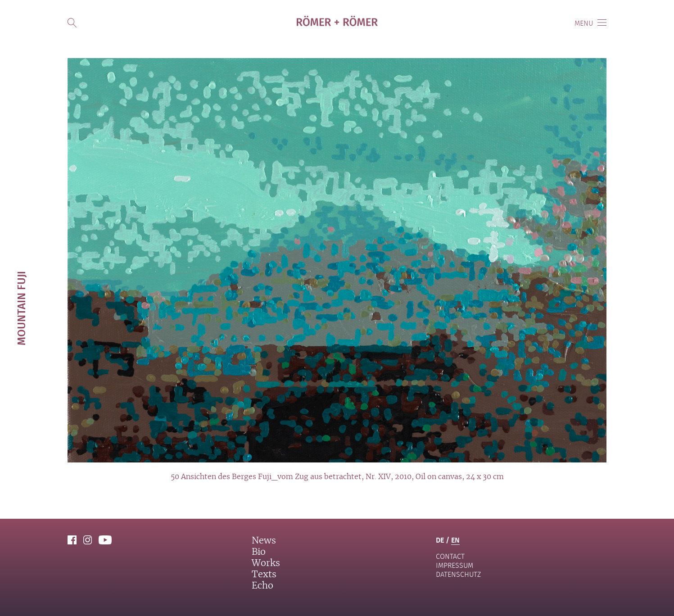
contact (450, 556)
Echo (262, 586)
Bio (259, 552)
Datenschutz (458, 574)
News (264, 541)
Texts (264, 575)
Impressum (455, 565)
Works (266, 563)
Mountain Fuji (21, 308)
